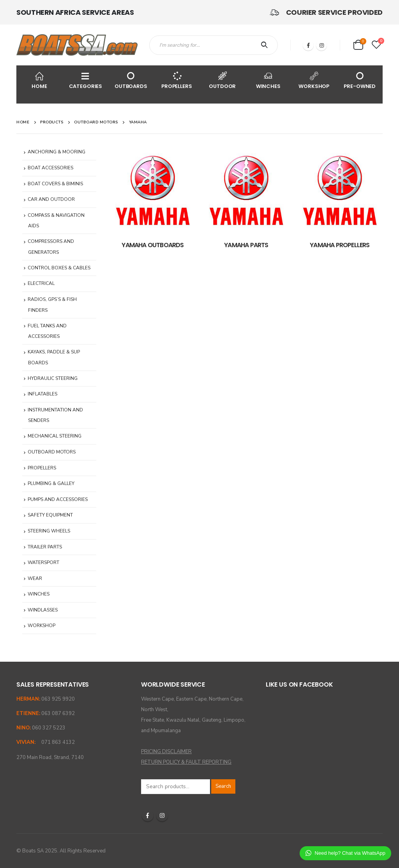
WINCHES (268, 80)
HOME (39, 80)
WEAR (35, 578)
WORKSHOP (314, 80)
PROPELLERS (177, 80)
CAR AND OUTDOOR (51, 199)
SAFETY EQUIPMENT (50, 515)
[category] (153, 190)
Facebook (148, 815)
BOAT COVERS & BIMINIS (55, 184)
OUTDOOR (222, 80)
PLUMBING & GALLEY (51, 483)
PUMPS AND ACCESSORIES (58, 499)
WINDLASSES (43, 610)
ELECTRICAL (41, 283)
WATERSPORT (43, 562)
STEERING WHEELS (49, 531)
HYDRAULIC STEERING (53, 378)
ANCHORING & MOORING (56, 152)
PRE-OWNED (360, 80)
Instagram (162, 815)
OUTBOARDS (131, 80)
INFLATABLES (42, 394)
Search (223, 786)
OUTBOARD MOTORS (52, 452)
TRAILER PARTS (45, 547)
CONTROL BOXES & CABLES (59, 268)
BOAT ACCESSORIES (50, 168)
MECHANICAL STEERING (55, 436)
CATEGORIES (86, 80)
